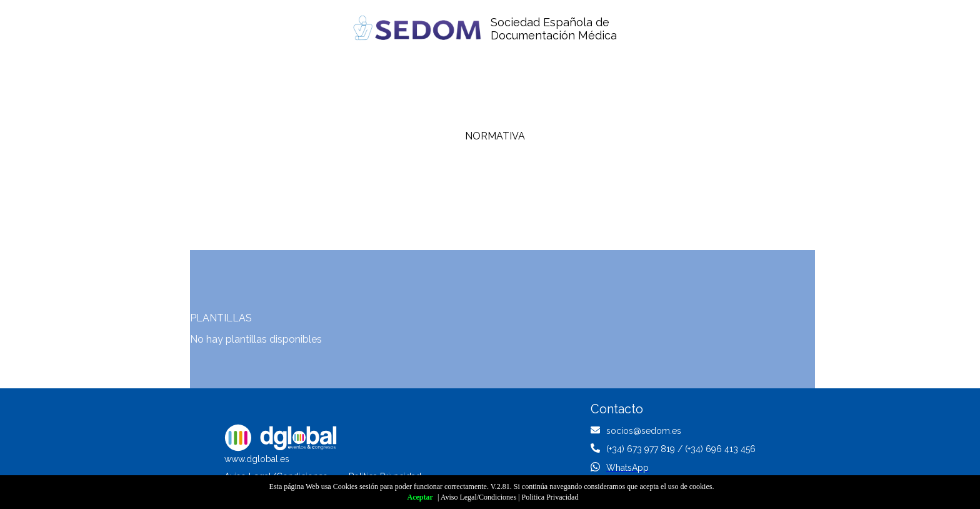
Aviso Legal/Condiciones (478, 497)
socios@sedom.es (644, 431)
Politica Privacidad (550, 497)
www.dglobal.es (257, 459)
